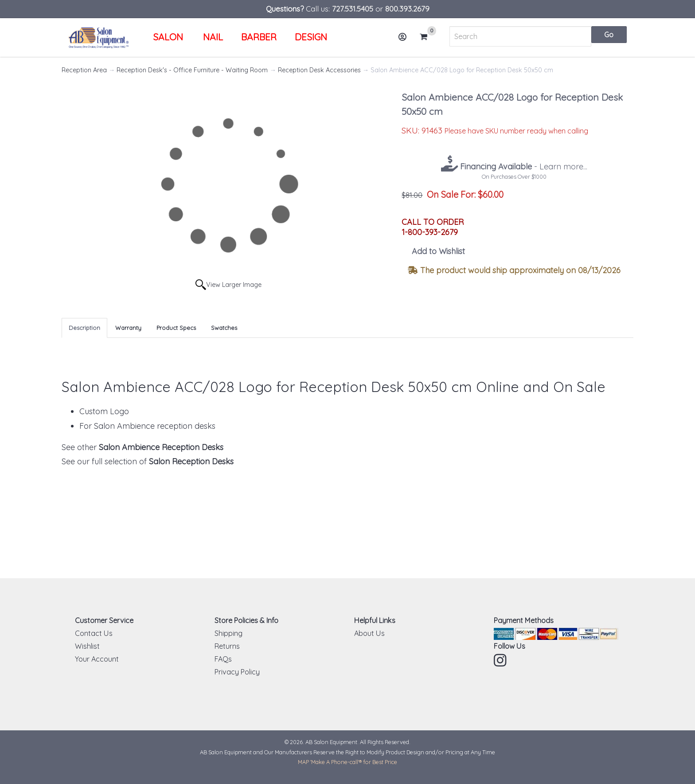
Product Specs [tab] (176, 328)
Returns (227, 646)
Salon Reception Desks (191, 461)
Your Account (97, 659)
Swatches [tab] (224, 328)
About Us (369, 633)
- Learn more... (523, 167)
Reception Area (84, 70)
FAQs (223, 659)
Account (405, 40)
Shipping (228, 633)
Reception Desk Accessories (319, 70)
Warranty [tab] (128, 328)
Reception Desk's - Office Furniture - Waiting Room (192, 70)
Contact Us (94, 633)
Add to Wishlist (438, 251)
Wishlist (87, 646)
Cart (427, 37)
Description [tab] (84, 328)
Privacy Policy (237, 672)
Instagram (501, 660)
